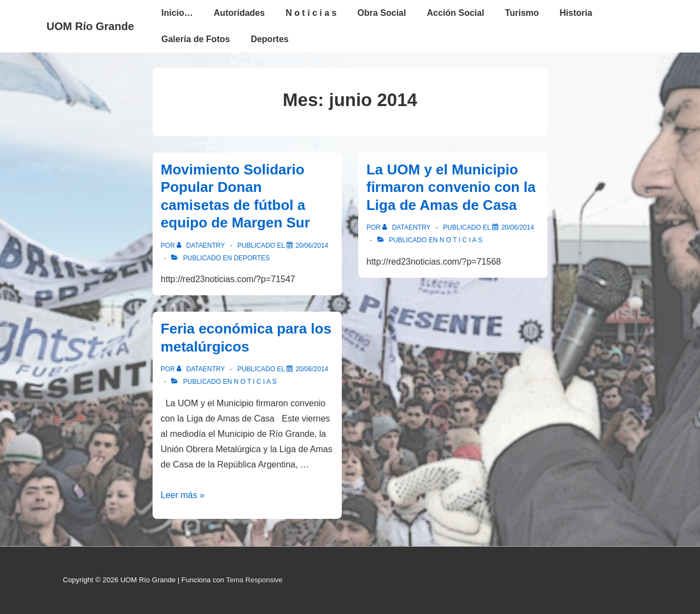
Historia (576, 13)
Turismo (522, 13)
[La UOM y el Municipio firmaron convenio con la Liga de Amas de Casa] (517, 227)
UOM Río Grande (90, 26)
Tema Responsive (254, 580)
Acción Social (455, 13)
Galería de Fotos (196, 39)
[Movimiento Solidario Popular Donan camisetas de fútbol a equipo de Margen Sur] (312, 245)
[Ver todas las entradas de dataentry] (202, 245)
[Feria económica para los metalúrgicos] (312, 369)
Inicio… (177, 13)
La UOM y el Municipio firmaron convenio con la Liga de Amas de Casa (451, 187)
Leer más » (183, 495)
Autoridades (239, 13)
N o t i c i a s (311, 13)
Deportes (269, 39)
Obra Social (382, 13)
